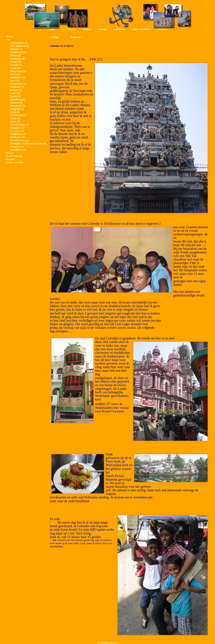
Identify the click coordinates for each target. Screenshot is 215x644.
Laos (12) (15, 93)
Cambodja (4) (17, 59)
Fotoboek (163, 29)
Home (52, 29)
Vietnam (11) (17, 147)
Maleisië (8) (16, 103)
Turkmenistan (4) (19, 140)
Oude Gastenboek (142, 29)
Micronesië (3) (18, 106)
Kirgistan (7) (17, 87)
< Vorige (54, 37)
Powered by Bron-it (108, 642)
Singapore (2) (17, 128)
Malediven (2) (17, 99)
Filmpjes (87, 29)
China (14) (16, 62)
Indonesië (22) (17, 77)
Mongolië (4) (17, 109)
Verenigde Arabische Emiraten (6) (28, 143)
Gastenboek (119, 29)
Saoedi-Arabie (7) (19, 125)
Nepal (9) (15, 112)
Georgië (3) (16, 65)
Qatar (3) (15, 121)
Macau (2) (15, 96)
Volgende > (77, 37)
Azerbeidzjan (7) (19, 43)
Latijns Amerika (14, 162)
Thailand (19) (17, 137)
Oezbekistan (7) (18, 115)
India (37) (15, 74)
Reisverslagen (69, 29)
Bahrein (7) (16, 49)
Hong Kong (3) (18, 71)
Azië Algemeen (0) (20, 46)
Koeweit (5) (16, 90)
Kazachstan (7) (18, 84)
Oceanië (10, 159)
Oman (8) (15, 118)
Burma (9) (15, 55)
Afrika (9, 37)
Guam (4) (15, 68)
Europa (10, 153)
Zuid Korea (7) (18, 150)
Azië (8, 40)
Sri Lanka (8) (17, 131)
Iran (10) (15, 81)
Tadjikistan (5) (18, 134)
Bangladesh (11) (18, 52)
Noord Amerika (14, 156)
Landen (102, 29)
